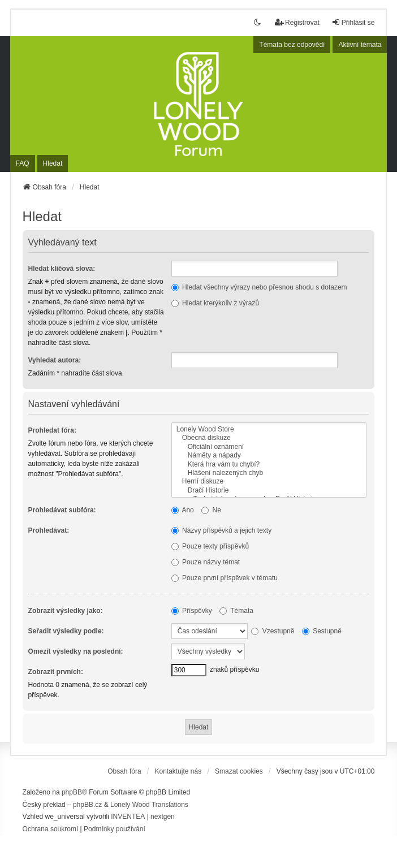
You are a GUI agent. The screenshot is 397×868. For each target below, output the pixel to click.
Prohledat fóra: (52, 430)
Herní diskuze (269, 481)
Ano (183, 510)
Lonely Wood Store (269, 429)
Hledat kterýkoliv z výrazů (215, 303)
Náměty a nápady (269, 455)
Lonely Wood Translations (149, 805)
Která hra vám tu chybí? (269, 465)
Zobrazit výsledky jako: (66, 611)
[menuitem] (51, 830)
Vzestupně (273, 631)
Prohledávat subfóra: (62, 510)
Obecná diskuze (269, 438)
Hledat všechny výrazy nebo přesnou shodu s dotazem (259, 287)
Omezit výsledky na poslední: (76, 651)
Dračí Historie (269, 491)
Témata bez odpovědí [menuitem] (292, 45)
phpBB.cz (87, 805)
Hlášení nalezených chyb (269, 473)
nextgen (163, 817)
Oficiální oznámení (269, 447)
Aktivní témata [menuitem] (360, 45)
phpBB (72, 792)
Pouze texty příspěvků (210, 546)
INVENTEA (128, 817)
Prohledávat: (49, 530)
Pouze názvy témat (206, 562)
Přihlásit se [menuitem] (353, 22)
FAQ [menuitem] (23, 163)
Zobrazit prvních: (56, 672)
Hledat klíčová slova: (62, 269)
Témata (236, 611)
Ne (211, 510)
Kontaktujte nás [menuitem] (178, 771)
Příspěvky (192, 611)
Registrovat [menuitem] (297, 22)
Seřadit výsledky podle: (66, 631)
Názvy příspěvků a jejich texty (221, 530)
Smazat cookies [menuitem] (239, 771)
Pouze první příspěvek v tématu (225, 578)
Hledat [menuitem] (53, 163)
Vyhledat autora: (55, 360)
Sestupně (322, 631)
